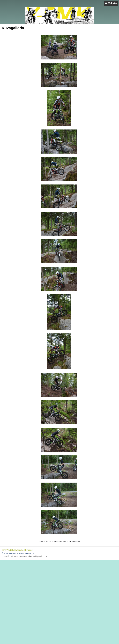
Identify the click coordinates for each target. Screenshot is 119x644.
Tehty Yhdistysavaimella (13, 550)
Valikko (113, 3)
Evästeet (29, 550)
